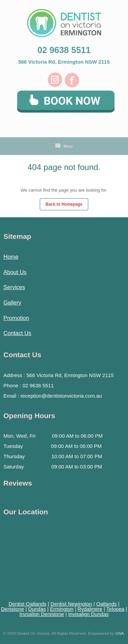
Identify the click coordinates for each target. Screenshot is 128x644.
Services (14, 287)
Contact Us (17, 333)
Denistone (13, 609)
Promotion (16, 318)
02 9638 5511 (64, 50)
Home (11, 257)
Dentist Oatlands (27, 604)
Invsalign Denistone (42, 614)
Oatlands (106, 604)
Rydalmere (90, 609)
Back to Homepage (64, 204)
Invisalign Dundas (88, 614)
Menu (64, 146)
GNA (120, 633)
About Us (15, 272)
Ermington (61, 609)
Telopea (116, 609)
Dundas (37, 609)
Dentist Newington (71, 604)
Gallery (12, 302)
